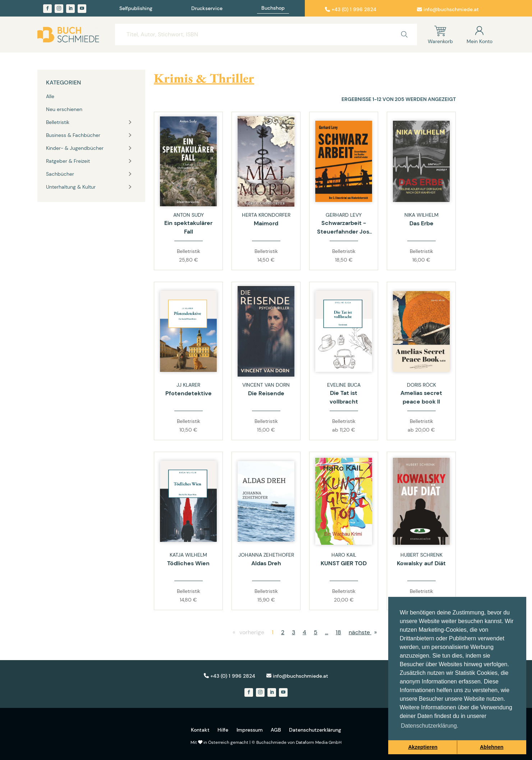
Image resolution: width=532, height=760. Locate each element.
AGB (276, 730)
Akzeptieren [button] (423, 747)
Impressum (250, 730)
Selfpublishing (136, 9)
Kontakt (200, 730)
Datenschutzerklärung (315, 730)
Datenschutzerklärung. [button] (430, 726)
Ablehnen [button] (492, 747)
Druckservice (207, 9)
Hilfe (223, 730)
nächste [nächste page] (364, 632)
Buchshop (273, 8)
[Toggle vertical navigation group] (130, 122)
